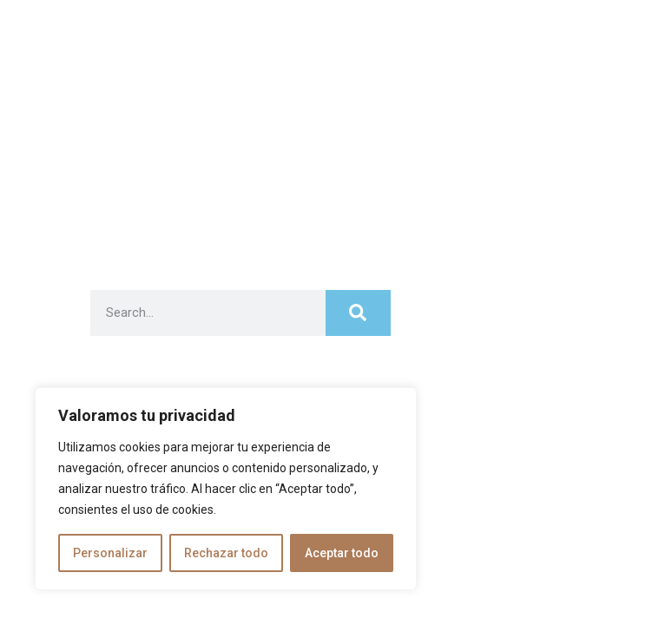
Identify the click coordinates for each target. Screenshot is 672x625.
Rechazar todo (226, 553)
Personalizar (110, 553)
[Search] (358, 313)
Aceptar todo (342, 553)
